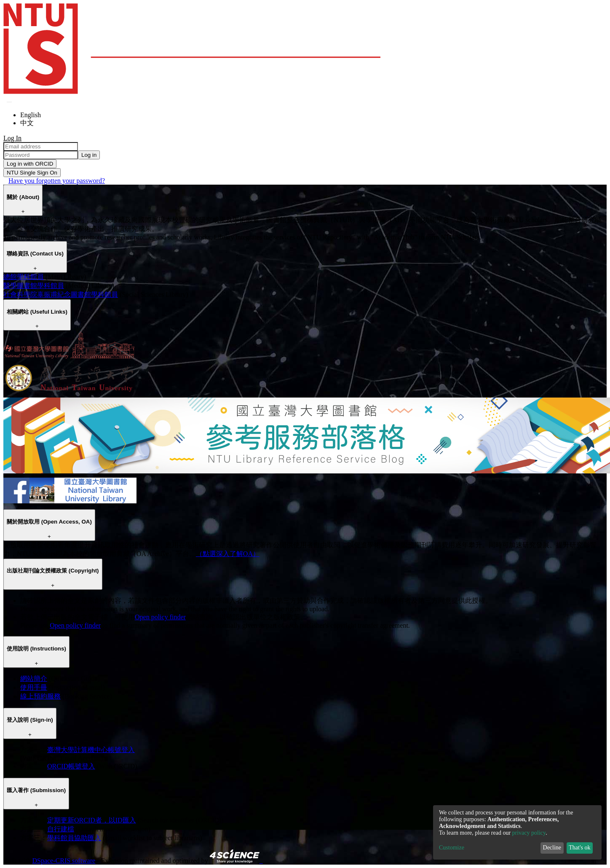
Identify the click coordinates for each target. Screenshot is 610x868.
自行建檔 (61, 829)
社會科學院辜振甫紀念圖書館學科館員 (61, 294)
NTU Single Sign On (32, 173)
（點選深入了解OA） (228, 554)
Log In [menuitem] (12, 138)
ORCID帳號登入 (71, 766)
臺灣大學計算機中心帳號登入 (91, 750)
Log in (89, 155)
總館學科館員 (24, 277)
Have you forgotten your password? (57, 181)
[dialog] (517, 832)
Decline (552, 848)
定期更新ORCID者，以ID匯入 (92, 820)
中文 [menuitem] (27, 123)
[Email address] (41, 146)
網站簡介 (34, 679)
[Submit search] (9, 102)
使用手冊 (34, 687)
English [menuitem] (31, 115)
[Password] (41, 155)
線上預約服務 (40, 696)
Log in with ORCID (30, 164)
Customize (452, 848)
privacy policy (529, 833)
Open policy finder (160, 617)
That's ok (579, 848)
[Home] (192, 92)
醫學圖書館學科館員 (34, 286)
